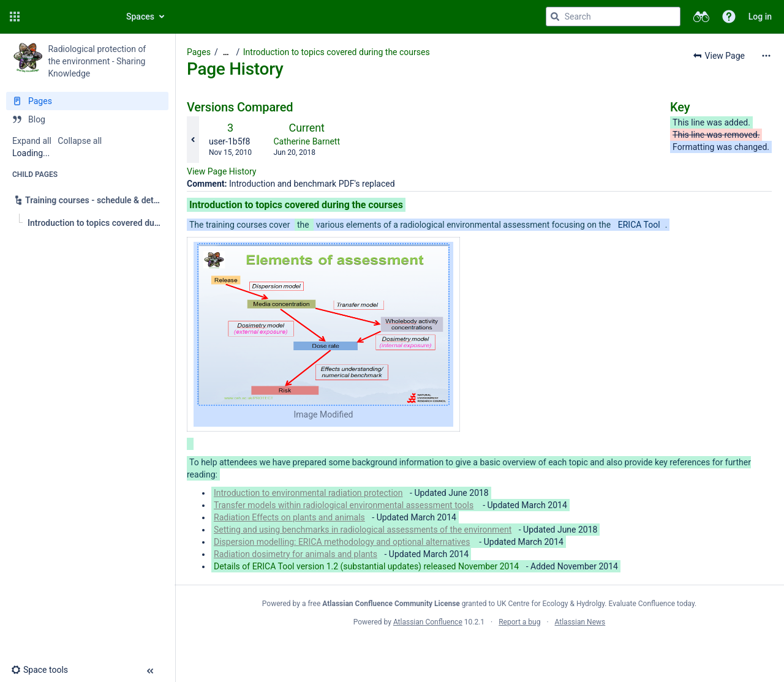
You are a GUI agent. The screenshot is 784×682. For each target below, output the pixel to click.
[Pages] (87, 101)
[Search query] (613, 17)
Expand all (32, 141)
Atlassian (479, 649)
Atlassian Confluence (428, 622)
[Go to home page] (69, 17)
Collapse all (80, 141)
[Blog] (87, 119)
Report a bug (519, 622)
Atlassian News (580, 622)
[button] (15, 17)
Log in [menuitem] (760, 17)
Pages (199, 52)
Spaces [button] (140, 17)
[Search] (555, 17)
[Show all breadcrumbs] (226, 52)
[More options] (766, 56)
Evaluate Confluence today (652, 604)
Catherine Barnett (307, 141)
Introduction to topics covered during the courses (337, 52)
